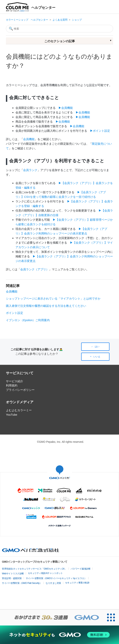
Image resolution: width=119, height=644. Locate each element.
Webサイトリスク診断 (13, 574)
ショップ (77, 20)
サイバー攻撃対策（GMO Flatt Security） (22, 583)
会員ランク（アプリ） (35, 269)
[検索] (59, 29)
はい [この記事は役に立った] (97, 347)
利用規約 (12, 385)
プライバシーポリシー (20, 390)
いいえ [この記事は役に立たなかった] (97, 357)
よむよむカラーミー (19, 410)
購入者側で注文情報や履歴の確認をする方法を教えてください (46, 306)
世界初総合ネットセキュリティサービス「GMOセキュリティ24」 (34, 569)
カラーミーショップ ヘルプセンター (27, 20)
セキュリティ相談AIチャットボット (45, 573)
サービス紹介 (15, 381)
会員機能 (29, 139)
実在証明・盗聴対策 (12, 578)
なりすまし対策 (53, 583)
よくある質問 (60, 20)
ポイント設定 (15, 313)
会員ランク (30, 170)
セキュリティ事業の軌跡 (77, 583)
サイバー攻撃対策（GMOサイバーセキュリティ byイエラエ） (56, 578)
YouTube (12, 415)
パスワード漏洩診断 (81, 569)
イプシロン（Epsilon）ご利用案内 (28, 320)
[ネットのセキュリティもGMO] (59, 635)
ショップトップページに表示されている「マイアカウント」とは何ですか (53, 299)
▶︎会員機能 (66, 108)
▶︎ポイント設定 (100, 131)
